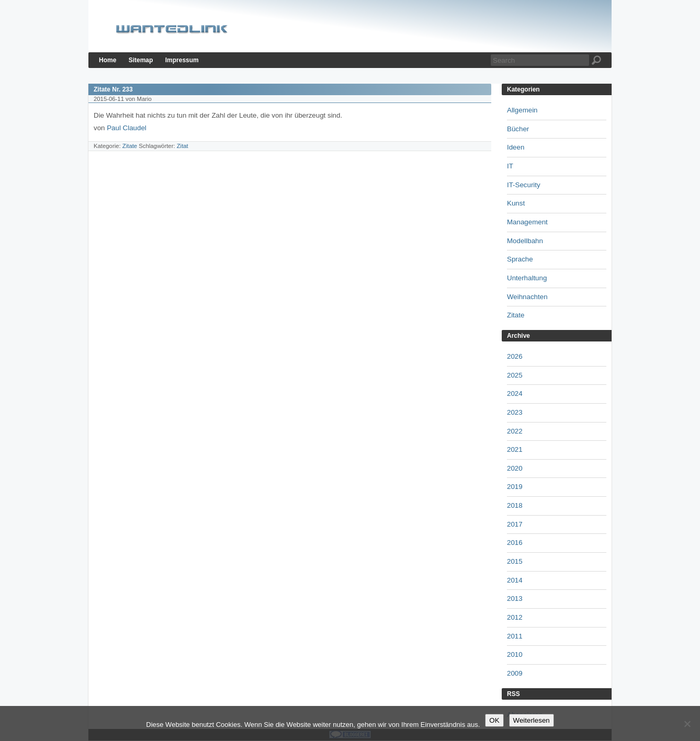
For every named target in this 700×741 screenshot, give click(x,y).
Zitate (130, 146)
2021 (515, 449)
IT (510, 166)
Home (108, 60)
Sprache (520, 259)
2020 (515, 468)
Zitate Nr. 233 (113, 89)
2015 (515, 561)
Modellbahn (525, 241)
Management (527, 222)
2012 (515, 617)
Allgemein (522, 110)
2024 (515, 394)
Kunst (516, 203)
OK (494, 720)
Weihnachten (527, 297)
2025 (515, 375)
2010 (515, 654)
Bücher (518, 129)
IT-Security (524, 185)
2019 (515, 487)
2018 (515, 505)
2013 (515, 598)
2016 (515, 543)
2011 (515, 636)
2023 (515, 412)
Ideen (516, 147)
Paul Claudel (127, 128)
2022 (515, 431)
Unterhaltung (527, 278)
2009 (515, 673)
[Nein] (687, 724)
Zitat (183, 146)
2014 (515, 580)
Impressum (182, 60)
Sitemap (141, 60)
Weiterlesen (532, 720)
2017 (515, 524)
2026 (515, 356)
